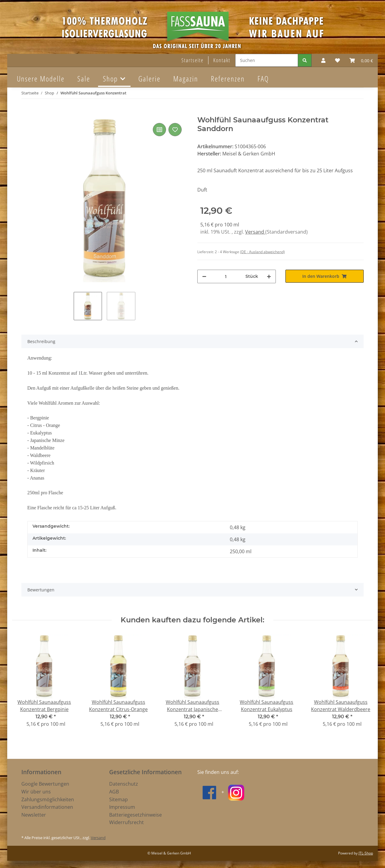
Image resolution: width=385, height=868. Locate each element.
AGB (114, 792)
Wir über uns (36, 792)
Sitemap (119, 799)
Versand (255, 232)
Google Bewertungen (45, 784)
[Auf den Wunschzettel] (175, 130)
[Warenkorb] (361, 60)
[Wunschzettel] (337, 60)
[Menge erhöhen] (269, 276)
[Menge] (226, 276)
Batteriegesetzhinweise (136, 815)
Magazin (186, 78)
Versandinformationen (47, 807)
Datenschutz (124, 784)
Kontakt (222, 60)
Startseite (192, 60)
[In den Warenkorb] (26, 112)
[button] (323, 60)
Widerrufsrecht (126, 822)
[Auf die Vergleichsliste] (159, 130)
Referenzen (228, 78)
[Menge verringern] (204, 276)
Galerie (149, 78)
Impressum (122, 807)
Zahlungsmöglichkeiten (48, 799)
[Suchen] (267, 60)
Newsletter (34, 815)
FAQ (263, 78)
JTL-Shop (366, 853)
